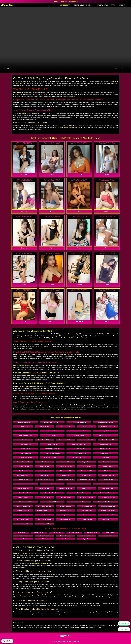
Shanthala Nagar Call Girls (44, 511)
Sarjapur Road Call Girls (23, 511)
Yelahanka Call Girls (23, 524)
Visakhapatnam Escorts (87, 536)
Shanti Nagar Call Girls (65, 511)
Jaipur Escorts (23, 536)
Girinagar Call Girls (65, 462)
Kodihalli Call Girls (52, 484)
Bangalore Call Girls (23, 427)
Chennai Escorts (23, 539)
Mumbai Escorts (21, 533)
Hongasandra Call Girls (66, 466)
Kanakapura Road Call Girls (65, 480)
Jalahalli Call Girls (44, 475)
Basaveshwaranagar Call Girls (26, 435)
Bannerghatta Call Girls (79, 431)
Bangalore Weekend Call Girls (105, 422)
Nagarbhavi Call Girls (44, 497)
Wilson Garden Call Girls (108, 519)
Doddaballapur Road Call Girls (52, 458)
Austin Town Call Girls (87, 427)
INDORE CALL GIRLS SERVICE (84, 5)
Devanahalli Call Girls (105, 453)
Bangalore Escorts (92, 533)
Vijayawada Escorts (65, 536)
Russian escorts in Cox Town (25, 113)
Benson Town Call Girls (105, 435)
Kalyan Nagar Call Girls (44, 480)
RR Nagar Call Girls (66, 506)
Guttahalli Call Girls (108, 462)
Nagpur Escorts (87, 539)
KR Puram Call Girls (105, 484)
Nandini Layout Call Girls (87, 497)
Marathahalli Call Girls (79, 493)
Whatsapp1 (124, 623)
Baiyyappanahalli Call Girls (108, 427)
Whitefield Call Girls (87, 519)
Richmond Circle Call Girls (23, 506)
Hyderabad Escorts (74, 533)
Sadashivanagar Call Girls (108, 506)
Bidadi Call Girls (23, 440)
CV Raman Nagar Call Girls (79, 453)
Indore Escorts (110, 533)
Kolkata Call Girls (39, 533)
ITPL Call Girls (108, 471)
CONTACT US (123, 5)
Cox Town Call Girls (26, 453)
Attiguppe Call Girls (65, 427)
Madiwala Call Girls (44, 488)
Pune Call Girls (57, 533)
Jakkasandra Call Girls (23, 475)
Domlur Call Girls (105, 458)
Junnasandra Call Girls (108, 475)
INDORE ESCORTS (65, 5)
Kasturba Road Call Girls (87, 480)
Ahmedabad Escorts (44, 539)
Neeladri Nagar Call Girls (108, 497)
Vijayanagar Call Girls (65, 519)
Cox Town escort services (41, 334)
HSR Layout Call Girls (65, 471)
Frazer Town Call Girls (44, 462)
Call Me (7, 641)
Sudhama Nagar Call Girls (108, 511)
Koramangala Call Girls (79, 484)
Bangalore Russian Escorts (79, 422)
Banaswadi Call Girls (52, 431)
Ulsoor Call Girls (87, 515)
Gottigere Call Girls (87, 462)
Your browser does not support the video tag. (65, 40)
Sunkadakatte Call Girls (23, 515)
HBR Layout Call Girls (23, 466)
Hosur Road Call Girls (44, 471)
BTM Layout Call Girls (52, 444)
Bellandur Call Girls (79, 435)
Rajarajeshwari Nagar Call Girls (79, 502)
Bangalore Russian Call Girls (26, 422)
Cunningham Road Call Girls (52, 453)
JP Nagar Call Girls (87, 475)
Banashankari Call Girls (26, 431)
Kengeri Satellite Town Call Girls (26, 484)
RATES (113, 5)
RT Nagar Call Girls (87, 506)
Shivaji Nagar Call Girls (87, 511)
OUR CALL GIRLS (102, 5)
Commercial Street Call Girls (52, 449)
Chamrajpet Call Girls (105, 444)
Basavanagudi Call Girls (105, 431)
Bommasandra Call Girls (87, 440)
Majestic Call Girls (87, 488)
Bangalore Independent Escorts (52, 422)
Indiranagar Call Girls (87, 471)
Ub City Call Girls (66, 515)
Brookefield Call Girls (26, 444)
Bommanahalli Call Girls (65, 440)
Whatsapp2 (124, 629)
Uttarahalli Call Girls (108, 515)
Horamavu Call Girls (108, 466)
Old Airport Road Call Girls (26, 502)
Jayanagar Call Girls (65, 475)
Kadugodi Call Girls (23, 480)
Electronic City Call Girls (23, 462)
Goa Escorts (65, 539)
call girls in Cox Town (88, 405)
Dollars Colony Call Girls (79, 458)
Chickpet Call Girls (26, 449)
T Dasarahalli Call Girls (44, 515)
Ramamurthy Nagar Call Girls (105, 502)
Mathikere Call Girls (105, 493)
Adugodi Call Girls (44, 427)
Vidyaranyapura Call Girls (44, 519)
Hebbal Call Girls (44, 466)
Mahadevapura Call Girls (65, 488)
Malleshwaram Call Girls (108, 488)
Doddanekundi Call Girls (26, 458)
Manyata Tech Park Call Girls (52, 493)
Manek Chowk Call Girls (26, 493)
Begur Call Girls (52, 435)
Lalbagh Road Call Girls (23, 488)
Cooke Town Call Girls (79, 449)
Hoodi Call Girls (87, 466)
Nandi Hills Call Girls (65, 497)
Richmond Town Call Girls (44, 506)
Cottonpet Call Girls (105, 449)
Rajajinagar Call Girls (52, 502)
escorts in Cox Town (23, 83)
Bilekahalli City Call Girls (44, 440)
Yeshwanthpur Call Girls (44, 524)
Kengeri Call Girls (108, 480)
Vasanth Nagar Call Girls (23, 519)
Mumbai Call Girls (44, 536)
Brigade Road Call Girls (108, 440)
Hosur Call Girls (23, 471)
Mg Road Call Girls (23, 497)
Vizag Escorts (108, 536)
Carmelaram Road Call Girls (79, 444)
